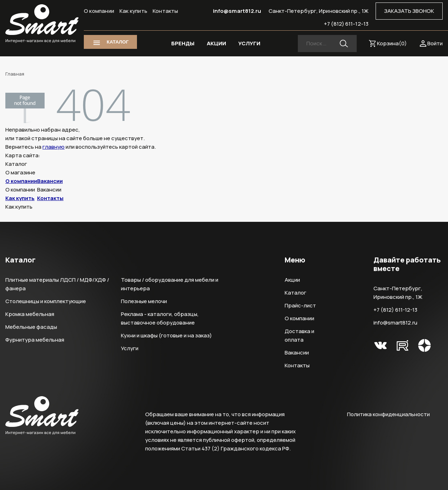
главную (54, 147)
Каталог (296, 293)
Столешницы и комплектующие (46, 301)
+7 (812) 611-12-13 (346, 24)
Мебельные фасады (31, 327)
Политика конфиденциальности (388, 414)
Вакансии (50, 181)
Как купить (133, 11)
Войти (435, 43)
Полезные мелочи (144, 301)
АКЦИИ (217, 43)
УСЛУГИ (249, 43)
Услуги (130, 348)
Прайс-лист (300, 305)
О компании (99, 11)
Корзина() (392, 43)
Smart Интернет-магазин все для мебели (42, 24)
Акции (292, 280)
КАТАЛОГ (118, 42)
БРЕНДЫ (183, 43)
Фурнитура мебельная (35, 340)
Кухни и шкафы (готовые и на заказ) (166, 335)
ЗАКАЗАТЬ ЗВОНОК (409, 11)
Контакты (166, 11)
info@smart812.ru (237, 11)
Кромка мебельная (30, 314)
